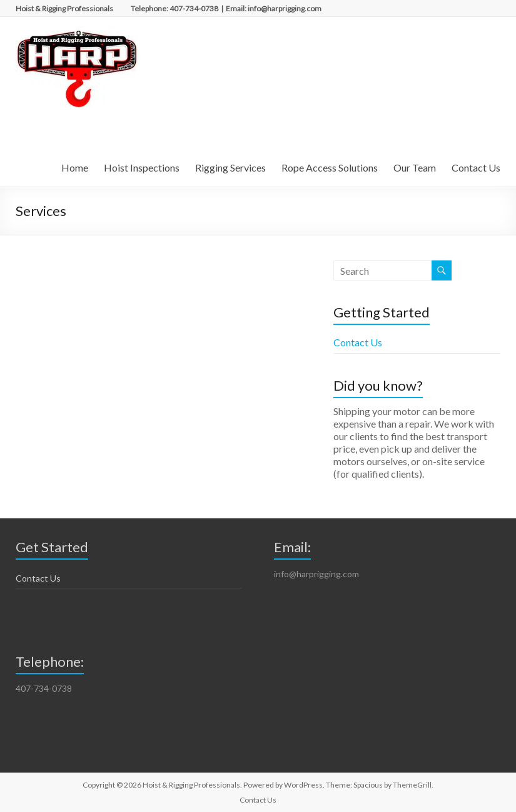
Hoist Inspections (142, 167)
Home (75, 167)
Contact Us (476, 167)
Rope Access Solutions (330, 167)
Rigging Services (230, 167)
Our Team (415, 167)
